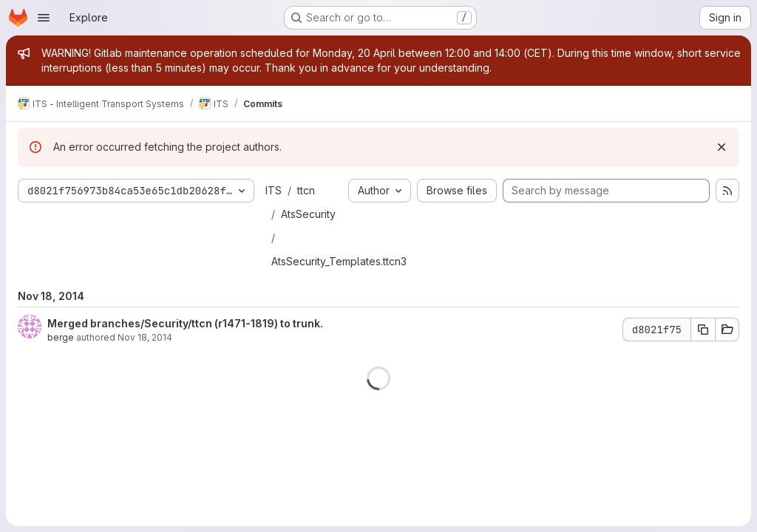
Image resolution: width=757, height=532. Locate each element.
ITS (274, 190)
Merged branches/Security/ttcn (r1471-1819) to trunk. (185, 323)
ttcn (306, 190)
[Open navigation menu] (44, 18)
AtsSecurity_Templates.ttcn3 (339, 261)
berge (61, 337)
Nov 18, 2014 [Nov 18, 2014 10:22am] (145, 337)
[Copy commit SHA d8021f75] (703, 330)
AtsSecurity (308, 214)
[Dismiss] (722, 147)
